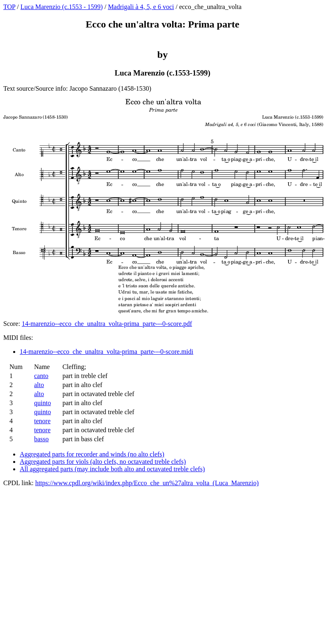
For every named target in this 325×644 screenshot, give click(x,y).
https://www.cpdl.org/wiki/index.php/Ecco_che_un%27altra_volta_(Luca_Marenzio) (147, 483)
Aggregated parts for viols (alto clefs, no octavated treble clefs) (103, 462)
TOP (9, 7)
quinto (43, 403)
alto (39, 385)
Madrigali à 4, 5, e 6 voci (141, 7)
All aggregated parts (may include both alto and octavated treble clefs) (112, 469)
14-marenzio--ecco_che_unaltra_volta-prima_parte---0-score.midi (106, 352)
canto (41, 376)
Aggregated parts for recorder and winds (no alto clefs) (92, 454)
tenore (42, 421)
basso (41, 439)
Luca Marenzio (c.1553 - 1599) (62, 7)
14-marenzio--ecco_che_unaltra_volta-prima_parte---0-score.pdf (107, 324)
